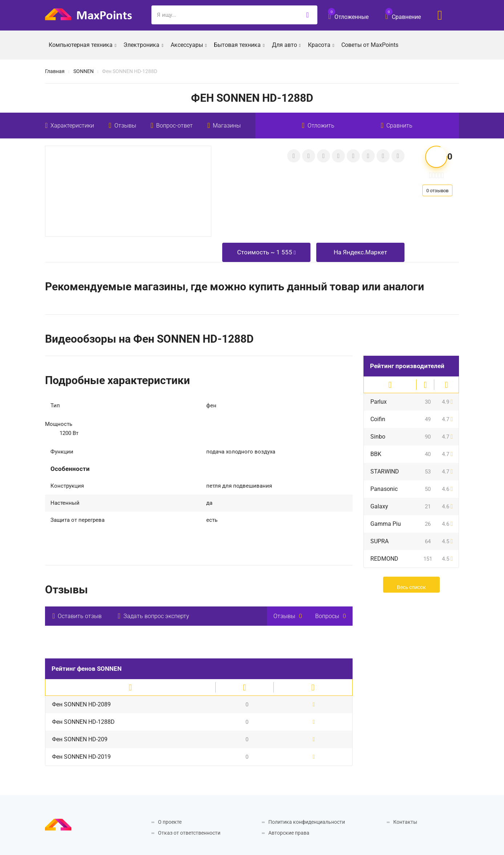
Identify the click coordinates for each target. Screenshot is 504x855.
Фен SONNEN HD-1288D (83, 722)
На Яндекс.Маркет (360, 252)
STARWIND (385, 471)
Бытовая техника (239, 44)
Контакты (405, 822)
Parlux (379, 402)
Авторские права (289, 833)
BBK (376, 454)
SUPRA (379, 541)
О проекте (170, 822)
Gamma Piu (386, 524)
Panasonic (384, 489)
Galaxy (379, 506)
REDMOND (384, 559)
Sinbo (378, 437)
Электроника (143, 44)
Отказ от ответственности (189, 833)
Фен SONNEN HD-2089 (81, 704)
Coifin (378, 419)
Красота (321, 44)
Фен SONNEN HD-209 (80, 739)
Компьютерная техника (82, 44)
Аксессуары (189, 44)
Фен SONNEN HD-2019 (81, 757)
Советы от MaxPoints (370, 45)
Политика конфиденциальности (307, 822)
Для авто (286, 44)
